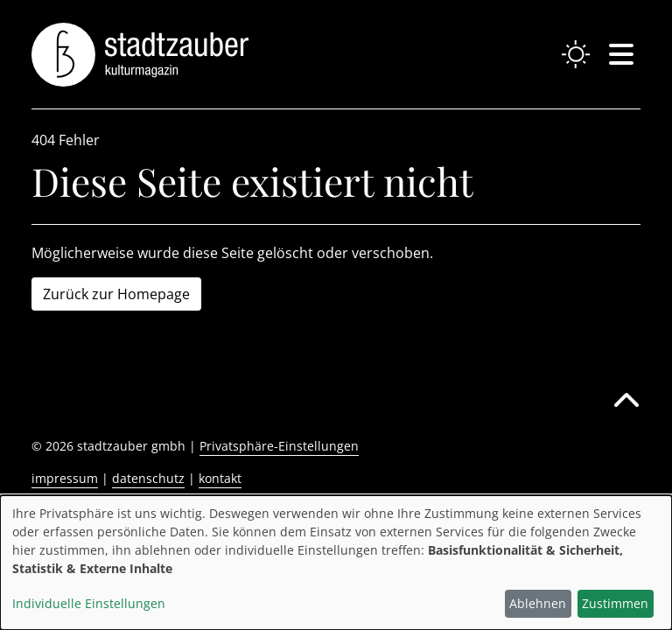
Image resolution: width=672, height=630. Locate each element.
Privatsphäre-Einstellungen (279, 446)
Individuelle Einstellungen (89, 603)
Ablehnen (538, 603)
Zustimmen (615, 603)
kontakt (220, 478)
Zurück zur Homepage (116, 294)
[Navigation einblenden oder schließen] (621, 54)
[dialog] (336, 563)
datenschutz (148, 478)
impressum (65, 478)
